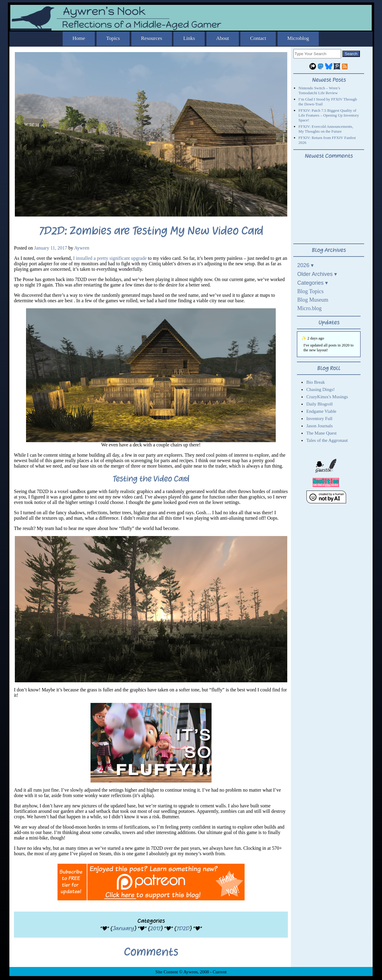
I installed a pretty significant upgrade (110, 258)
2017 (155, 928)
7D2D (183, 928)
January (123, 928)
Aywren (82, 248)
